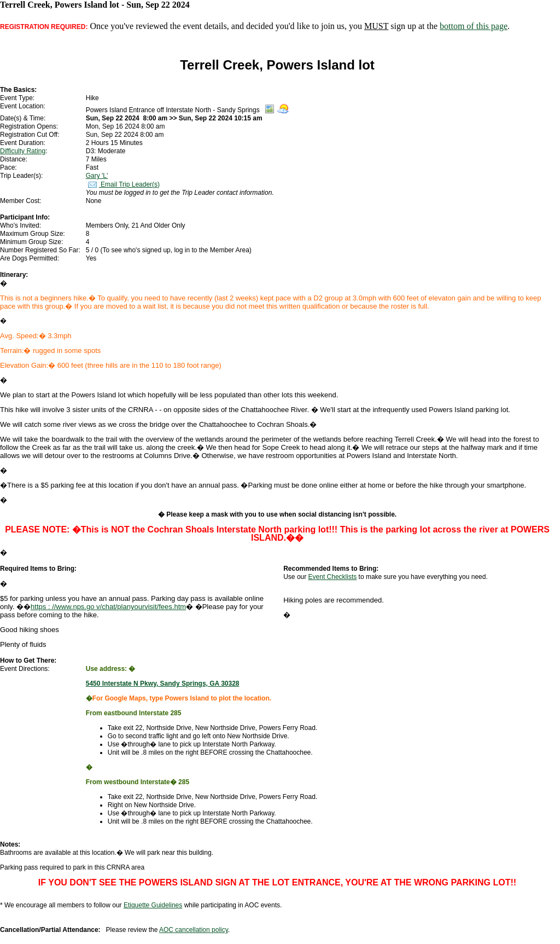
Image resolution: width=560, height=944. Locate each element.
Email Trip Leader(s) (123, 184)
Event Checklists (333, 577)
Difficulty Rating (23, 151)
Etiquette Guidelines (153, 905)
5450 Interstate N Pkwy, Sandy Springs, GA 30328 (163, 684)
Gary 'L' (97, 176)
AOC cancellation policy (194, 930)
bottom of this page (474, 26)
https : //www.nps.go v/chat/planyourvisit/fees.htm (108, 607)
